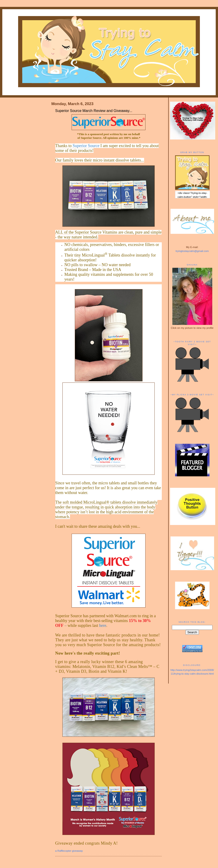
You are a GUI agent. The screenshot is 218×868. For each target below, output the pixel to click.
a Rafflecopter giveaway (69, 851)
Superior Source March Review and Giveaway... (94, 111)
